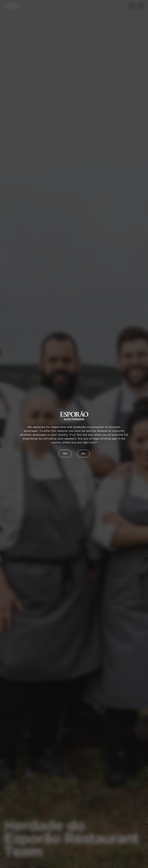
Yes (65, 454)
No (83, 454)
